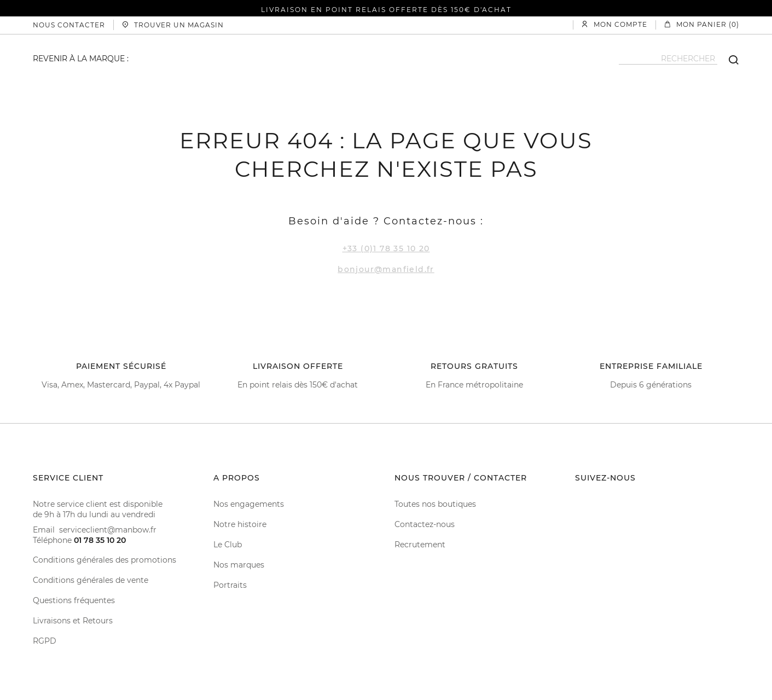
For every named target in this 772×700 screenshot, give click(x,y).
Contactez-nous (425, 524)
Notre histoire (240, 524)
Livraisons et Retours (73, 621)
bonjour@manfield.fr (386, 269)
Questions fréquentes (74, 600)
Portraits (230, 585)
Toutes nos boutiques (435, 504)
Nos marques (239, 565)
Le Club (228, 545)
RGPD (45, 641)
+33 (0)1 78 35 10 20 (386, 248)
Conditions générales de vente (91, 580)
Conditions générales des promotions (105, 560)
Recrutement (420, 545)
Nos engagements (249, 504)
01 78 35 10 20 (100, 540)
